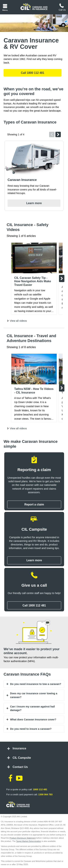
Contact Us (20, 767)
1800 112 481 (40, 789)
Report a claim (34, 504)
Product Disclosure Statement (23, 838)
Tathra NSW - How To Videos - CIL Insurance (34, 391)
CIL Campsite (22, 758)
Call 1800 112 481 (33, 73)
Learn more (34, 203)
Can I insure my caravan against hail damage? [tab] (32, 708)
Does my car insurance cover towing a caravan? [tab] (34, 695)
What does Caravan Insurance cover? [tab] (33, 719)
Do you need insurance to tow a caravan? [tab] (36, 684)
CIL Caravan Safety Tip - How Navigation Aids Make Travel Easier (33, 281)
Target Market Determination (29, 841)
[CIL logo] (34, 7)
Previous (52, 134)
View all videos (18, 321)
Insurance (19, 748)
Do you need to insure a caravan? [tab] (31, 729)
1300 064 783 (45, 794)
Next (58, 134)
